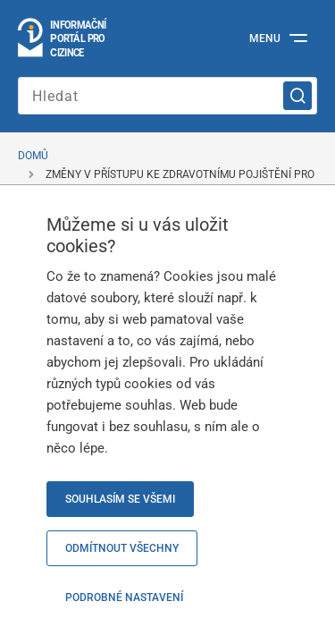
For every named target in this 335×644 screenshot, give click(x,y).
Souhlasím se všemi (120, 499)
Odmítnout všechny (122, 548)
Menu (265, 38)
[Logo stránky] (63, 38)
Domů (33, 156)
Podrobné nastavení (124, 597)
